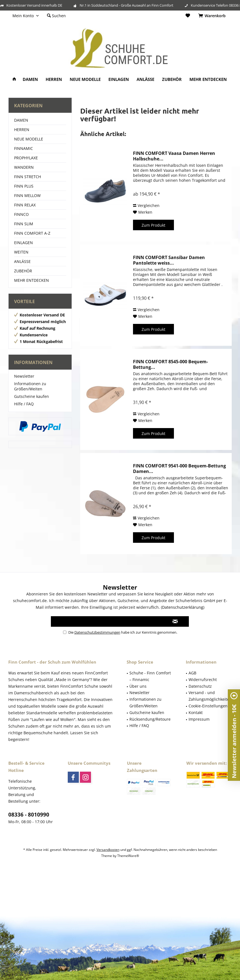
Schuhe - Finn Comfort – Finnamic (150, 676)
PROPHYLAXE (26, 158)
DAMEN (21, 120)
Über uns (138, 686)
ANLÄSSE (22, 261)
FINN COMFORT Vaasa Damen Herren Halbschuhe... (174, 156)
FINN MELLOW (27, 195)
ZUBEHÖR (23, 271)
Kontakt (196, 712)
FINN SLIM (24, 224)
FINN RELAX (25, 205)
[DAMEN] (30, 79)
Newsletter (24, 376)
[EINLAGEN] (119, 79)
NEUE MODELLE (29, 139)
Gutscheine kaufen (32, 396)
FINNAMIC (24, 148)
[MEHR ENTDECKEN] (208, 79)
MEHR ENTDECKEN (32, 280)
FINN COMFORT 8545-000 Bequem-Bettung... (170, 364)
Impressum (199, 719)
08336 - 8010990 (29, 815)
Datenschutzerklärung (183, 607)
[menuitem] (213, 16)
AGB (192, 673)
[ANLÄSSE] (145, 79)
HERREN (22, 130)
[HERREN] (54, 79)
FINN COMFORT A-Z (32, 233)
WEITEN (21, 252)
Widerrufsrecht (203, 680)
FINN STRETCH (28, 177)
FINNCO (21, 214)
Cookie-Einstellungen (208, 706)
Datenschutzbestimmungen (97, 632)
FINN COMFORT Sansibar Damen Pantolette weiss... (169, 260)
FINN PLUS (24, 186)
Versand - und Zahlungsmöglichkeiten (210, 696)
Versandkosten (108, 850)
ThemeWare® (128, 856)
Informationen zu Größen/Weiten (30, 386)
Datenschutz (200, 686)
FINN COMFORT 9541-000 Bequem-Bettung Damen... (179, 469)
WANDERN (24, 167)
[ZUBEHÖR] (172, 79)
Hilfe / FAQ (24, 404)
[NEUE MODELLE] (85, 79)
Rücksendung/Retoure (150, 719)
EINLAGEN (24, 243)
